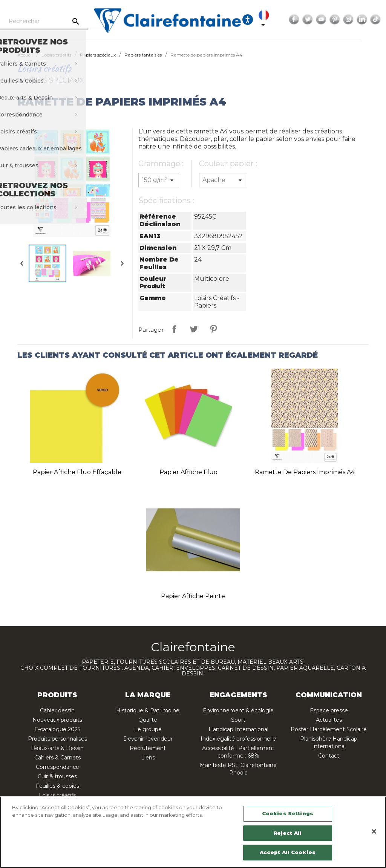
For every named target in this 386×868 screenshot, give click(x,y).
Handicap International (238, 729)
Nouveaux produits (57, 720)
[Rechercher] (60, 21)
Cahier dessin (57, 710)
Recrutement (148, 748)
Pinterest (354, 20)
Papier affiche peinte (193, 596)
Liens (148, 758)
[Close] (374, 831)
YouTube (341, 20)
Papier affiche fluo (188, 472)
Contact (329, 756)
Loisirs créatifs (57, 795)
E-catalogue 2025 (57, 729)
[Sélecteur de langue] (285, 20)
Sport (238, 720)
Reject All (288, 833)
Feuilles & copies (57, 786)
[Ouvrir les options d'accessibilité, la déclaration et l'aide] (267, 20)
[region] (193, 832)
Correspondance (57, 767)
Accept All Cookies (288, 852)
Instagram (368, 20)
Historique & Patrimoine (148, 710)
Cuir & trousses (57, 776)
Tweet (194, 329)
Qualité (148, 720)
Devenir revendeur (148, 739)
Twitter (327, 20)
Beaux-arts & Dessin (57, 748)
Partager (174, 329)
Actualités (329, 720)
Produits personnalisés (57, 739)
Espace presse (329, 710)
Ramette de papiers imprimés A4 (305, 472)
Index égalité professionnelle (238, 739)
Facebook (314, 20)
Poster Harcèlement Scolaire (329, 729)
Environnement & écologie (238, 710)
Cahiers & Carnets (57, 758)
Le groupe (148, 729)
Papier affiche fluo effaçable (77, 472)
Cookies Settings (288, 813)
